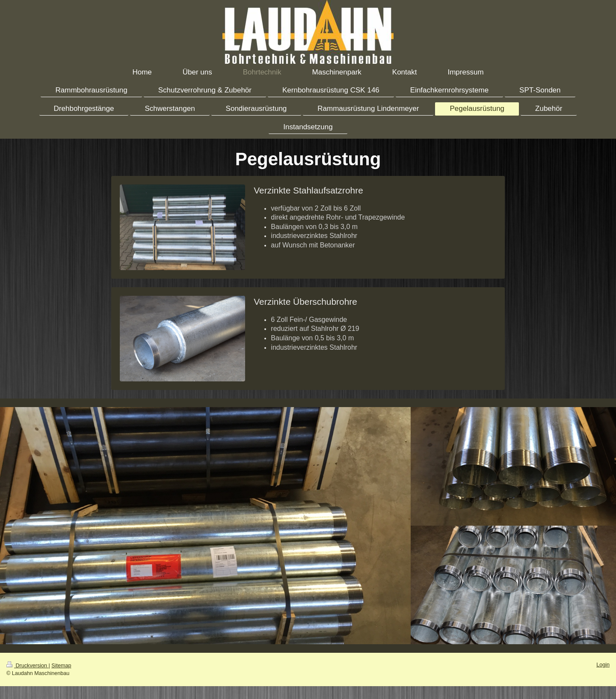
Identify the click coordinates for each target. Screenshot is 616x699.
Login (603, 665)
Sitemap (61, 666)
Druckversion (27, 666)
